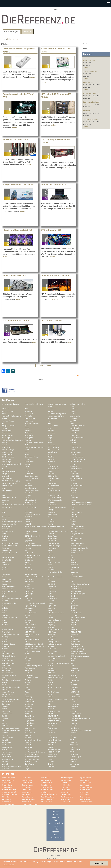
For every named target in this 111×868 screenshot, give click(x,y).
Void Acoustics (7, 752)
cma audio (6, 476)
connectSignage (76, 478)
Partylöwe (28, 670)
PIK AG (28, 673)
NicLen (50, 654)
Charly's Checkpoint (9, 471)
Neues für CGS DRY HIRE (15, 139)
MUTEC (5, 651)
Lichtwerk (51, 603)
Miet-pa (5, 642)
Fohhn (27, 529)
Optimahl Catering (9, 663)
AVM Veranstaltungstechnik (35, 442)
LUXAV (50, 618)
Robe (27, 692)
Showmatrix (52, 706)
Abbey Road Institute (78, 404)
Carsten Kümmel (8, 780)
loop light (5, 615)
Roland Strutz (85, 799)
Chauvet (28, 471)
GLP (72, 536)
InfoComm (74, 565)
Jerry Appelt (84, 785)
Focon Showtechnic (77, 526)
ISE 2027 (87, 111)
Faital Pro (51, 522)
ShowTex (51, 709)
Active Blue (52, 409)
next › (42, 366)
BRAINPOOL (7, 459)
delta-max (74, 488)
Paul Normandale (67, 797)
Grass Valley (52, 538)
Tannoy (73, 726)
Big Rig (50, 455)
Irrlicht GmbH (75, 567)
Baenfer (28, 450)
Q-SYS (73, 682)
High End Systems (77, 550)
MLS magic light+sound (56, 644)
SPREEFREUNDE (54, 718)
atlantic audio (75, 428)
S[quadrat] (51, 726)
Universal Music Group (33, 740)
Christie (50, 471)
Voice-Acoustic (76, 750)
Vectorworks (7, 742)
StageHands (29, 721)
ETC (4, 512)
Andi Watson (26, 778)
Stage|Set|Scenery (54, 721)
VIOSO (50, 745)
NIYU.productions (8, 656)
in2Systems (6, 565)
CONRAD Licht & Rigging (11, 481)
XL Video (51, 762)
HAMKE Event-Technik (10, 546)
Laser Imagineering (9, 591)
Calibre (5, 466)
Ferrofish (28, 524)
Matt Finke (84, 792)
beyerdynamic (7, 455)
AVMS (50, 442)
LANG (50, 589)
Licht (3, 39)
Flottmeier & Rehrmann (56, 526)
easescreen (6, 500)
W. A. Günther (75, 754)
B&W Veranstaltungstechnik (35, 447)
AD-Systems (75, 409)
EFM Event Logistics (55, 500)
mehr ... (87, 67)
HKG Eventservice (77, 553)
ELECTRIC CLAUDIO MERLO (13, 505)
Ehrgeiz (73, 500)
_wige (27, 769)
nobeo (27, 656)
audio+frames (75, 433)
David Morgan (66, 780)
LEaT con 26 (88, 82)
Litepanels (29, 610)
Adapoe (50, 411)
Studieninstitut (30, 723)
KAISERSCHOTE (77, 577)
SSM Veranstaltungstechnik (80, 718)
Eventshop (74, 515)
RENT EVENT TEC (55, 687)
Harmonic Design (54, 546)
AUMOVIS (74, 435)
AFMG (73, 414)
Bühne (55, 815)
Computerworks (8, 478)
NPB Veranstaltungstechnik (80, 656)
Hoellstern (51, 555)
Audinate (51, 431)
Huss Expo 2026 (89, 60)
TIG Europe (6, 733)
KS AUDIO (51, 584)
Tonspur (73, 733)
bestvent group (76, 452)
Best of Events (53, 452)
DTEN (27, 498)
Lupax (27, 618)
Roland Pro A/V (8, 694)
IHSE (4, 562)
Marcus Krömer (86, 790)
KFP (49, 579)
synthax (5, 726)
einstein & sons (30, 502)
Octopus (73, 658)
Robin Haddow (46, 799)
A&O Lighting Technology (34, 404)
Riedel (73, 690)
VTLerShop (6, 754)
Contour (28, 481)
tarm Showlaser (30, 728)
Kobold (5, 584)
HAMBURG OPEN (77, 543)
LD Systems (52, 596)
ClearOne (51, 474)
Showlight (28, 706)
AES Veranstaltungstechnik (57, 414)
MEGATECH (7, 639)
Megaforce (74, 637)
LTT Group (74, 615)
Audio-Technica (8, 435)
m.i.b (4, 620)
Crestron (28, 483)
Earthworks (74, 498)
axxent (4, 445)
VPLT (72, 752)
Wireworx (74, 759)
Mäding (73, 622)
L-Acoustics (75, 586)
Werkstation (52, 757)
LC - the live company (78, 594)
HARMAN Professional (33, 546)
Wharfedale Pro (8, 759)
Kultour (27, 586)
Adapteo (73, 411)
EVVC (4, 519)
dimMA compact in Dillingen (55, 275)
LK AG (73, 610)
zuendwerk (52, 766)
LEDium (28, 601)
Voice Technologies (55, 750)
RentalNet (6, 690)
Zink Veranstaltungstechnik (12, 766)
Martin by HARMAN (55, 630)
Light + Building (30, 606)
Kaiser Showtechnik (55, 577)
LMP (4, 613)
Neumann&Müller (77, 651)
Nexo (27, 654)
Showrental (74, 706)
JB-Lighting (6, 575)
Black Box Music (8, 457)
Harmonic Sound (76, 546)
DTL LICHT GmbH (54, 498)
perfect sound (75, 670)
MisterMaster (75, 642)
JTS (72, 575)
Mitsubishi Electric (9, 644)
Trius (49, 735)
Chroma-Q (74, 471)
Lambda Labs (30, 589)
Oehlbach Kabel (8, 661)
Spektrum (6, 718)
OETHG (28, 661)
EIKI (4, 502)
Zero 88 (50, 764)
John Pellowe (7, 787)
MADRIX (5, 625)
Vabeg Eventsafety (54, 740)
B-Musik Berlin (76, 447)
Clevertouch (75, 474)
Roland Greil (65, 799)
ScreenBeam (30, 702)
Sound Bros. (29, 716)
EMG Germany (53, 505)
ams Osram (29, 421)
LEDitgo (5, 601)
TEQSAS (51, 730)
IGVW (73, 560)
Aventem (28, 440)
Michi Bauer (26, 795)
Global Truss (52, 536)
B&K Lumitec (7, 447)
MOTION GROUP (77, 646)
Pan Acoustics (30, 668)
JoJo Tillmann (27, 787)
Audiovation (29, 435)
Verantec (28, 742)
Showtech (28, 709)
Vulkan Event (52, 754)
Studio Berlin (52, 723)
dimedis (5, 493)
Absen (73, 407)
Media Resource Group (10, 634)
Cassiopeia (6, 469)
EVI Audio (51, 517)
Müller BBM (52, 649)
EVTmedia (74, 517)
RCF (27, 687)
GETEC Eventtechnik (32, 536)
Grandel (28, 538)
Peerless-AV (52, 670)
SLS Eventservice (54, 711)
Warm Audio (7, 757)
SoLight (50, 714)
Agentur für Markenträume (11, 416)
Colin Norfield (46, 780)
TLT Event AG (30, 733)
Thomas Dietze (66, 802)
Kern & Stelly (30, 579)
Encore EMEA (7, 507)
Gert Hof (64, 783)
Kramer (28, 584)
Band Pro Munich (54, 450)
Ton (55, 835)
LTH (49, 615)
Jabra (72, 570)
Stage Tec (6, 721)
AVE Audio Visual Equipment (12, 440)
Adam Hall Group (8, 411)
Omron (73, 661)
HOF (72, 555)
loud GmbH (29, 615)
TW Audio (74, 738)
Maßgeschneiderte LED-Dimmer (19, 185)
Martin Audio (29, 630)
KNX (72, 582)
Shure (73, 709)
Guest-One (74, 541)
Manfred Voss (27, 790)
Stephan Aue (26, 802)
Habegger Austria (54, 543)
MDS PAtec (52, 632)
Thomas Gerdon (86, 802)
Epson (73, 510)
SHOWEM (6, 706)
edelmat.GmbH (30, 500)
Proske (5, 682)
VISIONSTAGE (8, 747)
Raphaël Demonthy (29, 799)
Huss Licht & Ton (8, 558)
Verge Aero (52, 742)
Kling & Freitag (30, 582)
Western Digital (76, 757)
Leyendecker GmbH (9, 603)
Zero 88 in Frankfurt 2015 (53, 185)
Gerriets (5, 536)
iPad (55, 820)
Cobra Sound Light (32, 476)
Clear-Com (29, 474)
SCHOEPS (74, 699)
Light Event (52, 606)
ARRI (50, 423)
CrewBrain (74, 483)
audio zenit (52, 433)
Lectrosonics (52, 598)
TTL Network (52, 738)
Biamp (27, 455)
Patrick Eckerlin (27, 797)
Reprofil (28, 690)
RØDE (50, 694)
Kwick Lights (52, 586)
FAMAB (73, 522)
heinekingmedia (8, 550)
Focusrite (5, 529)
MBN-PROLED (30, 632)
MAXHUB (74, 630)
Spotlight (28, 718)
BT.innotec (51, 462)
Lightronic (51, 608)
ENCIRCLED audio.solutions (81, 505)
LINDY (4, 610)
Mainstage (51, 627)
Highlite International (9, 553)
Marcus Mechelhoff (9, 792)
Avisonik (73, 440)
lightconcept (75, 606)
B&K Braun (74, 445)
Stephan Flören (47, 802)
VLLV (27, 750)
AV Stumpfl (6, 438)
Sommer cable (76, 714)
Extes (50, 519)
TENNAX (28, 730)
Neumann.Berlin (8, 654)
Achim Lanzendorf (9, 778)
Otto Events (6, 666)
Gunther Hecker (27, 785)
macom (28, 622)
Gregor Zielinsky (86, 783)
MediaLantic (52, 634)
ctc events (29, 486)
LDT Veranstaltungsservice (12, 598)
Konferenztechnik (55, 823)
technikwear (75, 728)
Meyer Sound (75, 639)
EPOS (73, 507)
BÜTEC (28, 464)
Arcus (4, 423)
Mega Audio (52, 637)
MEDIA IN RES (76, 632)
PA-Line (50, 666)
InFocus (5, 567)
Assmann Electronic (78, 426)
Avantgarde (29, 438)
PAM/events (6, 668)
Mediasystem (75, 634)
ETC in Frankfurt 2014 (52, 230)
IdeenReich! (6, 560)
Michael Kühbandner (9, 795)
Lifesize (73, 603)
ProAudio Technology (55, 678)
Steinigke (74, 721)
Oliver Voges (85, 795)
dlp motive (51, 493)
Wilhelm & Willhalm (32, 759)
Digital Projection (54, 491)
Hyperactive (29, 558)
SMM (27, 714)
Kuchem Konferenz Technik (80, 584)
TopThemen (55, 838)
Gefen (4, 534)
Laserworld (29, 591)
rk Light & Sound (8, 692)
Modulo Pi (6, 646)
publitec (50, 682)
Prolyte (50, 680)
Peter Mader (7, 799)
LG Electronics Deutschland (35, 603)
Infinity (50, 565)
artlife (72, 423)
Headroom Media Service (79, 548)
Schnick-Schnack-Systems (57, 699)
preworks (74, 675)
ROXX (27, 694)
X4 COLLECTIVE (31, 762)
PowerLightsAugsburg (55, 675)
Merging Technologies (33, 639)
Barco (73, 450)
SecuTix (51, 702)
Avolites (73, 442)
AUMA (50, 435)
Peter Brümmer (86, 797)
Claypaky (5, 474)
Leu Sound (52, 601)
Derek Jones (85, 780)
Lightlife (5, 608)
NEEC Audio (52, 651)
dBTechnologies (31, 488)
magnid (73, 625)
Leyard (73, 601)
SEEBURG (74, 702)
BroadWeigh (7, 462)
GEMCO (28, 534)
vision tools (74, 745)
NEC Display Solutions (33, 651)
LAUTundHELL (76, 591)
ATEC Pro (28, 428)
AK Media (28, 416)
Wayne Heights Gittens (30, 804)
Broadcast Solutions (78, 459)
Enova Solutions (31, 507)
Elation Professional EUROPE (81, 502)
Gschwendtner (53, 541)
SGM (50, 704)
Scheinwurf (29, 699)
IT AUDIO (28, 570)
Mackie (5, 622)
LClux (4, 596)
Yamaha (73, 762)
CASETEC (74, 466)
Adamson (28, 411)
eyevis (73, 519)
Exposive (28, 519)
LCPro (27, 596)
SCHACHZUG (75, 697)
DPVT (73, 495)
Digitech (73, 491)
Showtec (5, 709)
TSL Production (8, 738)
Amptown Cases (8, 421)
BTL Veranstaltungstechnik (12, 464)
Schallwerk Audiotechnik (11, 699)
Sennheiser (6, 704)
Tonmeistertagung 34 (91, 120)
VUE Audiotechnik (31, 754)
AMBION (74, 418)
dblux (4, 488)
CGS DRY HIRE (53, 469)
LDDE (73, 596)
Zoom (27, 766)
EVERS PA (29, 517)
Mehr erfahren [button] (9, 865)
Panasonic (74, 668)
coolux (50, 481)
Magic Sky (51, 625)
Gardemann (75, 531)
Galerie (56, 817)
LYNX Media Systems (78, 618)
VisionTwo (29, 747)
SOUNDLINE (75, 716)
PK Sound (51, 673)
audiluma (28, 431)
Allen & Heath (30, 418)
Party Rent (6, 670)
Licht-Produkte (13, 39)
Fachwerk (28, 522)
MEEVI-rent (29, 637)
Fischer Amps (7, 526)
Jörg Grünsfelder (47, 787)
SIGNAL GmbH (8, 711)
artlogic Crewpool (8, 426)
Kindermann (6, 582)
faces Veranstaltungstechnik (12, 522)
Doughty (28, 495)
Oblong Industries (54, 658)
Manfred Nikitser (86, 787)
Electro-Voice (30, 505)
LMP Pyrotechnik (31, 613)
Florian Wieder (7, 783)
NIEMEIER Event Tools (79, 654)
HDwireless (52, 548)
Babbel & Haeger (8, 450)
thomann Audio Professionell (81, 730)
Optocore (28, 663)
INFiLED (28, 565)
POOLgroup (29, 675)
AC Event (6, 409)
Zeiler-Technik (30, 764)
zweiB (73, 766)
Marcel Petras (66, 790)
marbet (73, 627)
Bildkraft (73, 455)
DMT (4, 495)
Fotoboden (51, 529)
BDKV (27, 452)
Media (55, 829)
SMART (73, 711)
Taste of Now (52, 728)
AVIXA (4, 442)
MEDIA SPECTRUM (32, 634)
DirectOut (28, 493)
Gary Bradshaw (47, 783)
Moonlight (51, 646)
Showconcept (75, 704)
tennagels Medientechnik (11, 730)
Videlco (5, 745)
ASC (27, 426)
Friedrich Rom (27, 783)
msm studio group (31, 649)
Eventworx (6, 517)
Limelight (74, 608)
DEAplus (51, 488)
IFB (49, 560)
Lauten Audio (52, 591)
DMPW (73, 493)
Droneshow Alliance (9, 498)
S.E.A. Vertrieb (76, 694)
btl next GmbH (76, 462)
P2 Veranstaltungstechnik (34, 666)
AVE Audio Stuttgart (77, 438)
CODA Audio (52, 476)
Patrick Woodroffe (47, 797)
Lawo (4, 594)
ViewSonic (29, 745)
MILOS (27, 642)
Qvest (50, 685)
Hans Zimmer (46, 785)
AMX (49, 421)
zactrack (5, 764)
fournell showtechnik (78, 529)
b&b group (51, 445)
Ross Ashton (7, 802)
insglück (51, 567)
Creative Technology (9, 483)
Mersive (51, 639)
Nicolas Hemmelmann (49, 795)
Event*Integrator (76, 512)
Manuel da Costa (47, 790)
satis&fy (51, 697)
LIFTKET (5, 606)
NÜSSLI (28, 658)
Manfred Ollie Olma (9, 790)
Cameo (27, 466)
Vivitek (4, 750)
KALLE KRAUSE (8, 579)
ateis (49, 428)
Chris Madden (27, 780)
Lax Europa (29, 594)
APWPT (73, 421)
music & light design (78, 649)
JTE (49, 575)
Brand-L (28, 459)
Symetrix (74, 723)
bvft (49, 464)
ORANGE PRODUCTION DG (58, 663)
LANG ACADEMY (77, 589)
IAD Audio (51, 558)
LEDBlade (74, 598)
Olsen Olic (6, 797)
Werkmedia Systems (32, 757)
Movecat (5, 649)
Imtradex (74, 562)
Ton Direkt (51, 733)
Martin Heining (27, 792)
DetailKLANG (7, 491)
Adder (4, 414)
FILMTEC (51, 524)
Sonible (5, 716)
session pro (29, 704)
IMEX (27, 562)
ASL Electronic (53, 426)
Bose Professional (77, 457)
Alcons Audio (75, 416)
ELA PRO (51, 502)
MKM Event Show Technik (34, 644)
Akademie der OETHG (56, 416)
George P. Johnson (77, 534)
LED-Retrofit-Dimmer (51, 321)
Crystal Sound (7, 486)
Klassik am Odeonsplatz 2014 (17, 230)
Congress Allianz (54, 478)
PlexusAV (74, 673)
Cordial (73, 481)
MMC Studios (75, 644)
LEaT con (28, 598)
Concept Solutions (31, 478)
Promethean (75, 680)
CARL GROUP (53, 466)
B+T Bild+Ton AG (54, 447)
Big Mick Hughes (67, 778)
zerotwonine (75, 764)
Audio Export (75, 431)
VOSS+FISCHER (54, 752)
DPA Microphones (54, 495)
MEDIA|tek (6, 637)
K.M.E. (5, 577)
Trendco (28, 735)
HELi (27, 550)
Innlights (28, 567)
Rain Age (74, 685)
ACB (27, 409)
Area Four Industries (32, 423)
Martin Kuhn (45, 792)
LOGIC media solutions (56, 613)
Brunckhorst (29, 462)
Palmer (73, 666)
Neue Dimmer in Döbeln (15, 275)
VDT (72, 740)
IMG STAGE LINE (54, 562)
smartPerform (7, 714)
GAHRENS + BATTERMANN (58, 531)
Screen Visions (7, 702)
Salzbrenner (6, 697)
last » (49, 366)
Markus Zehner (8, 630)
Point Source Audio (9, 675)
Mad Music (52, 622)
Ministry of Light (53, 642)
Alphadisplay (52, 418)
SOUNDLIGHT (53, 716)
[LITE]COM (6, 769)
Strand (4, 723)
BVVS (73, 464)
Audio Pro (28, 433)
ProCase (74, 678)
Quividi (27, 685)
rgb (49, 690)
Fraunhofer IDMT (8, 531)
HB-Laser (28, 548)
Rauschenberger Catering (11, 687)
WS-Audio (6, 762)
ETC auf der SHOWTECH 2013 (18, 321)
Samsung (28, 697)
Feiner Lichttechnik (9, 524)
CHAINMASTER (76, 469)
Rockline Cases (53, 692)
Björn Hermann (86, 778)
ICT (72, 558)
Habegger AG (30, 543)
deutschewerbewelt (32, 491)
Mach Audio (75, 620)
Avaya (50, 438)
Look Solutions (76, 613)
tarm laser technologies (10, 728)
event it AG (52, 512)
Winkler (50, 759)
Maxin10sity (6, 632)
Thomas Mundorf (8, 804)
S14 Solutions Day (90, 71)
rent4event (74, 687)
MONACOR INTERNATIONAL (36, 646)
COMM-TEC (75, 476)
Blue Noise (52, 457)
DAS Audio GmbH (77, 486)
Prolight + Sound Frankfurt (11, 680)
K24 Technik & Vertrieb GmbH (36, 577)
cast (26, 469)
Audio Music (7, 433)
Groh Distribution (76, 538)
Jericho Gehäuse (31, 575)
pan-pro (50, 668)
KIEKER (73, 579)
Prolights (28, 680)
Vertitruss (74, 742)
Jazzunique (74, 572)
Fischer (73, 524)
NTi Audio (6, 658)
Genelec (51, 534)
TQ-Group (6, 735)
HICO (50, 550)
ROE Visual (75, 692)
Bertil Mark (45, 778)
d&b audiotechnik (54, 486)
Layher (50, 594)
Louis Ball (64, 787)
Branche (55, 812)
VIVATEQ (74, 747)
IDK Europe (29, 560)
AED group (29, 414)
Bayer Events (7, 452)
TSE (72, 735)
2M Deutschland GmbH (10, 404)
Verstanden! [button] (99, 863)
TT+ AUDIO (29, 738)
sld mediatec (29, 711)
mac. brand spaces (54, 620)
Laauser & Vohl (8, 589)
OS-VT (73, 663)
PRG (4, 678)
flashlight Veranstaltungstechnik (36, 526)
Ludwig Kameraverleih (10, 618)
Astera (4, 428)
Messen (55, 832)
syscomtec (29, 726)
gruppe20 (28, 541)
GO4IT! (5, 538)
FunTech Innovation (32, 531)
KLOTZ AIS (52, 582)
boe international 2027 (92, 102)
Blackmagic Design (32, 457)
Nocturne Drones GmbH (56, 656)
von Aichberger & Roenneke (35, 752)
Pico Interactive (8, 673)
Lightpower (29, 608)
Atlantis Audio (7, 431)
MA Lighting (29, 620)
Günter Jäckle (7, 785)
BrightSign (51, 459)
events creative (53, 515)
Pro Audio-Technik (31, 678)
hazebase (6, 548)
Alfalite (5, 418)
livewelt (50, 610)
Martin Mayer (65, 792)
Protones (28, 682)
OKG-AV (51, 661)
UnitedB (5, 740)
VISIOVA (51, 747)
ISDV (4, 570)
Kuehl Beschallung (9, 586)
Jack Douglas (65, 785)
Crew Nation (52, 483)
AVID (49, 440)
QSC (4, 685)
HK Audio (51, 553)
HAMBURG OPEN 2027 (92, 93)
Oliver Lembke (66, 795)
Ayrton (27, 445)
